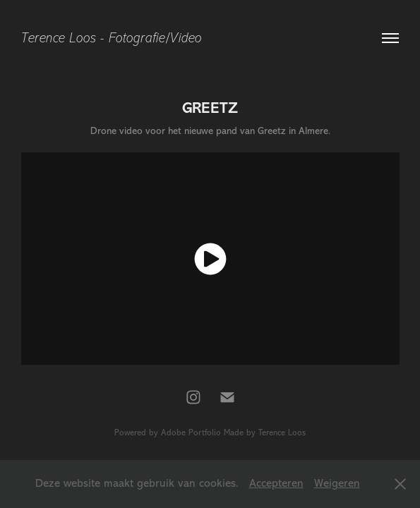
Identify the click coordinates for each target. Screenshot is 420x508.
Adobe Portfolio (191, 433)
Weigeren (337, 483)
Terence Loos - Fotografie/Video (112, 38)
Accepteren (276, 483)
